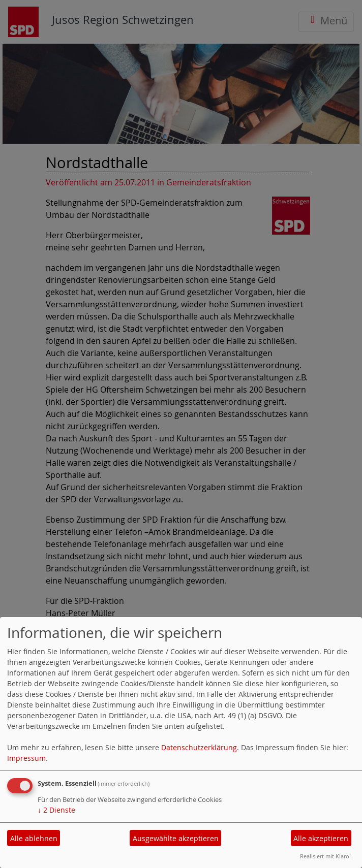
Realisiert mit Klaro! (325, 856)
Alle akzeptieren (321, 838)
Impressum (26, 758)
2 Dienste (56, 810)
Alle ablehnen (34, 838)
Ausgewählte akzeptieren (176, 838)
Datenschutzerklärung (199, 747)
